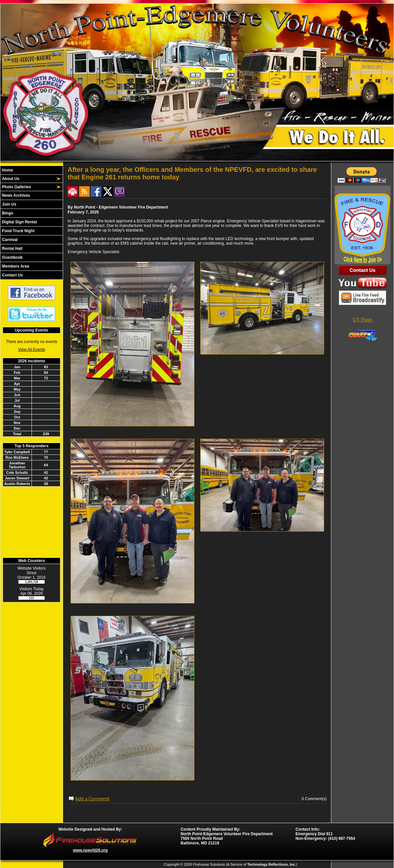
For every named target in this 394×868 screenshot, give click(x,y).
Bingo (7, 213)
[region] (32, 223)
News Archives (15, 195)
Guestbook (12, 257)
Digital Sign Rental (19, 222)
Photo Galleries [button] (16, 187)
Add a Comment (92, 799)
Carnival (9, 240)
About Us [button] (10, 179)
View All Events (32, 350)
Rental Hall (12, 249)
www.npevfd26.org (90, 850)
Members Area (15, 266)
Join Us (9, 204)
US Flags (362, 320)
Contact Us (12, 275)
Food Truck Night (18, 231)
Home (7, 170)
